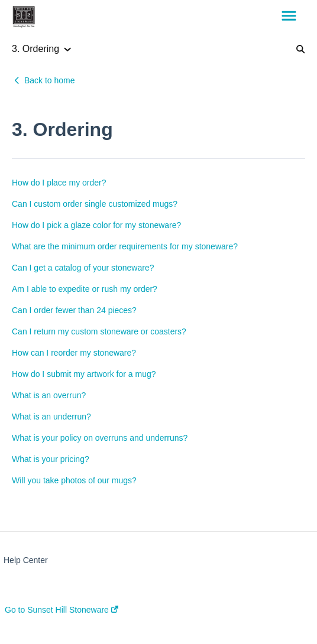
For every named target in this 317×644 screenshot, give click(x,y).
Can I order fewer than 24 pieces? (74, 310)
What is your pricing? (51, 459)
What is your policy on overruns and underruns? (100, 438)
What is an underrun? (51, 417)
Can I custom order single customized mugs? (95, 204)
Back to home (50, 80)
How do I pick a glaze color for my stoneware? (96, 225)
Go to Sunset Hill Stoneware (62, 610)
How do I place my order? (59, 183)
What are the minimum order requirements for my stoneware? (125, 246)
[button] (289, 17)
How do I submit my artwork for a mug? (84, 374)
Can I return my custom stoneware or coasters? (99, 331)
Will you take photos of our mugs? (74, 480)
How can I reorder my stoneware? (74, 353)
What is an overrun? (49, 395)
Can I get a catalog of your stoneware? (83, 268)
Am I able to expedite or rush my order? (85, 289)
